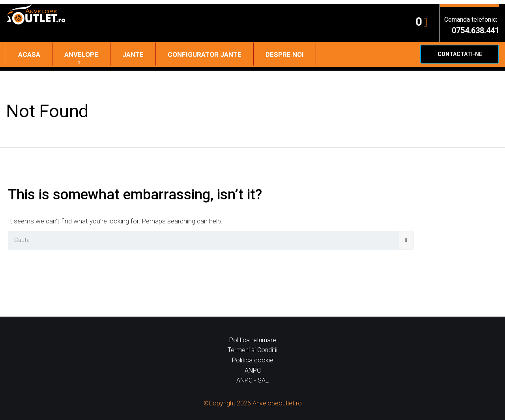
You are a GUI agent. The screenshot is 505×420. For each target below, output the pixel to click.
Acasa (29, 54)
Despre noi (285, 54)
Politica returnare (253, 340)
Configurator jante (205, 54)
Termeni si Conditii (252, 350)
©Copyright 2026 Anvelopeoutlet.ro (253, 403)
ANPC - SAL (252, 380)
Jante (133, 54)
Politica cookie (253, 360)
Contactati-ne (460, 54)
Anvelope (81, 54)
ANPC (253, 370)
